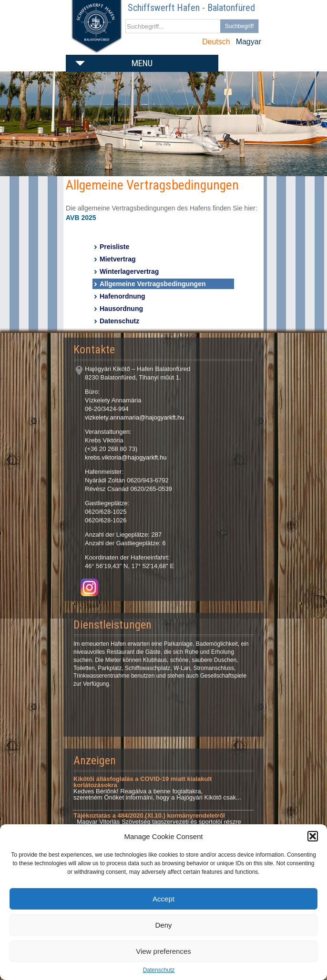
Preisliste (114, 247)
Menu (142, 63)
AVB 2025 (81, 218)
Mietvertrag (118, 259)
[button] (313, 836)
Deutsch (216, 42)
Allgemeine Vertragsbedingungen (153, 284)
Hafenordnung (123, 296)
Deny (163, 925)
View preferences (163, 951)
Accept (163, 899)
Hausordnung (121, 309)
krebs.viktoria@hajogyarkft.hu (126, 457)
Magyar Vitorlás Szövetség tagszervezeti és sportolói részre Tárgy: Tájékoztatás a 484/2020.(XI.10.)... (157, 822)
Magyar (249, 42)
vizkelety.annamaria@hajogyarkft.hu (135, 417)
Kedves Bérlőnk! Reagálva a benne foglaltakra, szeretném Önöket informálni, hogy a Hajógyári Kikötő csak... (157, 788)
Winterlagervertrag (129, 271)
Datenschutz (159, 970)
